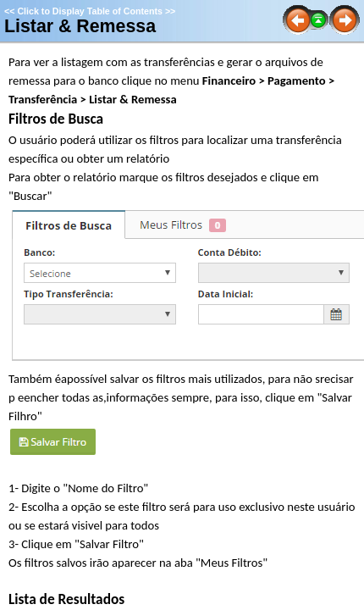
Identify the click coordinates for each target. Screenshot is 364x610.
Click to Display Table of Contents (90, 11)
